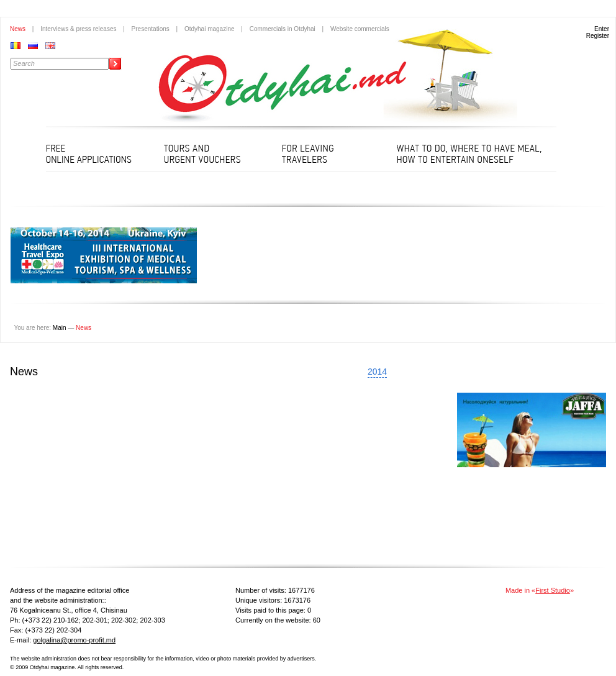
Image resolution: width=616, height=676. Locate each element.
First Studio (553, 590)
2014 (377, 372)
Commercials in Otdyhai (283, 29)
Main (60, 328)
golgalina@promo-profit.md (74, 640)
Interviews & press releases (78, 29)
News (18, 29)
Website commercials (360, 29)
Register (598, 36)
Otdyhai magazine (210, 29)
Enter (602, 29)
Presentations (151, 29)
